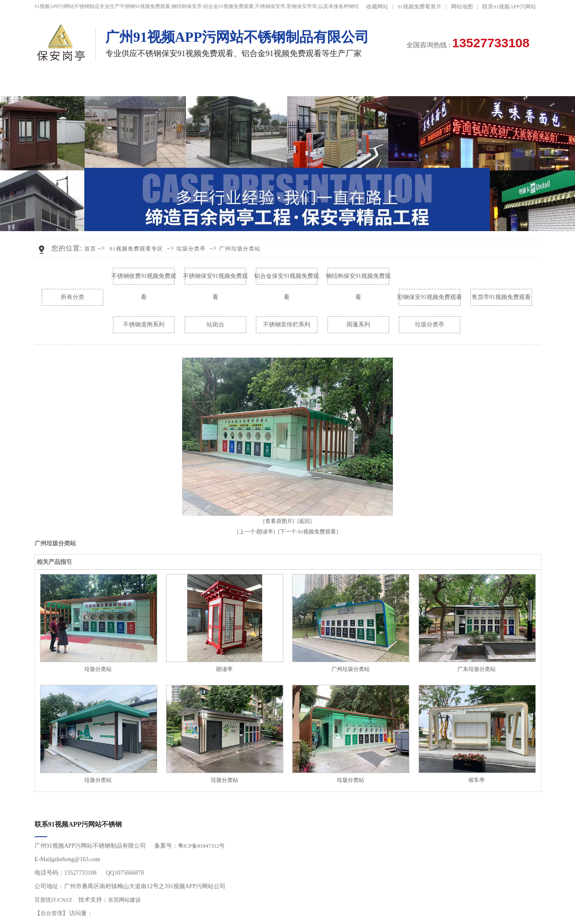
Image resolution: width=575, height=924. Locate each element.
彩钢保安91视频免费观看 (430, 297)
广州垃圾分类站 (240, 249)
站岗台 (215, 325)
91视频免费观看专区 (175, 85)
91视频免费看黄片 (419, 7)
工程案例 (231, 85)
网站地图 (462, 7)
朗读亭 (224, 669)
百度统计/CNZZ (54, 900)
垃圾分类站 (98, 669)
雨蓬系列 (358, 325)
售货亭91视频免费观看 (501, 297)
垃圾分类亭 (191, 249)
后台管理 (51, 913)
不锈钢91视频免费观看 (119, 85)
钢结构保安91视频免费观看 (358, 280)
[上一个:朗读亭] (256, 532)
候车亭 (477, 780)
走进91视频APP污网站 (455, 85)
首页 (90, 249)
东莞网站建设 (124, 900)
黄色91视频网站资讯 (343, 85)
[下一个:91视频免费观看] (308, 532)
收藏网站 (377, 7)
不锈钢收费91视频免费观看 (144, 280)
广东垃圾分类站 (477, 669)
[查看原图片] (279, 521)
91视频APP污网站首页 (63, 85)
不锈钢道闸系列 (144, 325)
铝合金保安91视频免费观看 (287, 280)
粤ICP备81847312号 (201, 846)
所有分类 (73, 297)
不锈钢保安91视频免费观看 (215, 280)
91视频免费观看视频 (287, 85)
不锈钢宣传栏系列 (287, 325)
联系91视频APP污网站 (509, 7)
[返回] (305, 521)
